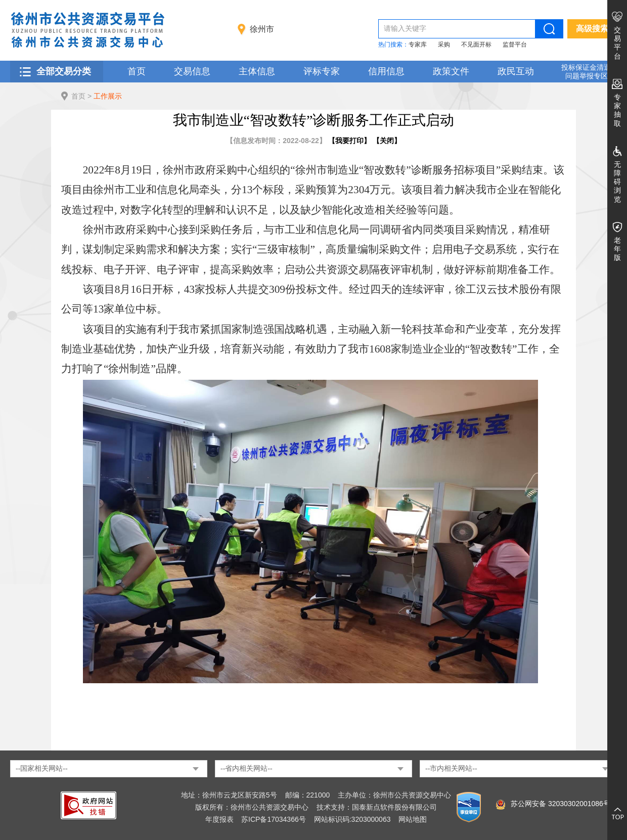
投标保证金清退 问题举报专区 (586, 72)
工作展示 (108, 96)
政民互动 (516, 71)
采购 (444, 45)
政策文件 (451, 71)
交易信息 (192, 71)
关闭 (387, 141)
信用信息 (386, 71)
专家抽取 (617, 110)
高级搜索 (592, 29)
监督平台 (515, 45)
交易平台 (617, 43)
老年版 (617, 249)
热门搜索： (393, 45)
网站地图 (413, 819)
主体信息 (257, 71)
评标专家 (322, 71)
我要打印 (349, 141)
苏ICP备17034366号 (274, 819)
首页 (137, 71)
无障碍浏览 (617, 182)
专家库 (418, 45)
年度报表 (219, 819)
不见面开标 (476, 45)
